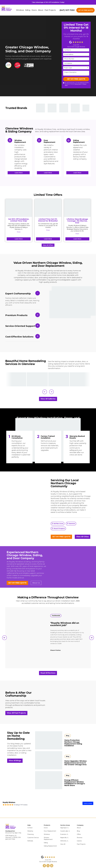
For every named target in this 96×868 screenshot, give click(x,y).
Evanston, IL (64, 828)
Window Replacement (48, 832)
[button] (45, 392)
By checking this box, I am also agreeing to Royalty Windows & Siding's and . (76, 84)
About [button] (41, 10)
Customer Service (33, 831)
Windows (47, 828)
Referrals (30, 834)
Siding (46, 836)
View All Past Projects (16, 713)
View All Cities (83, 537)
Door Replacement (50, 824)
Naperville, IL (64, 831)
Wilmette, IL (64, 834)
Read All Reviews (48, 673)
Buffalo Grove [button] (58, 524)
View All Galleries (48, 399)
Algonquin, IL (65, 821)
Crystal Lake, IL (65, 824)
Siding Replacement (50, 839)
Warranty (30, 824)
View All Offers (48, 245)
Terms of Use (78, 84)
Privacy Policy (45, 863)
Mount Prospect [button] (58, 528)
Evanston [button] (71, 524)
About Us (36, 583)
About (79, 821)
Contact (30, 821)
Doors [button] (34, 10)
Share (19, 232)
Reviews (80, 831)
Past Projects (81, 838)
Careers (79, 834)
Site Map (52, 863)
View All (63, 838)
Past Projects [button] (50, 10)
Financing (30, 828)
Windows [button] (20, 10)
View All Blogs (15, 761)
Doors (46, 821)
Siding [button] (28, 10)
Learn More (19, 239)
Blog (78, 824)
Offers (79, 828)
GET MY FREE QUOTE (85, 10)
